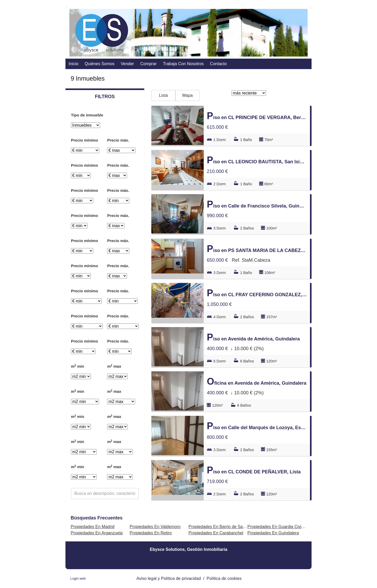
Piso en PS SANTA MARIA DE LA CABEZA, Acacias (257, 249)
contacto (218, 64)
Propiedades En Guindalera (273, 533)
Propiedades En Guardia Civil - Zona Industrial (291, 527)
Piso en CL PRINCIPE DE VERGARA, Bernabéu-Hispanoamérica (257, 116)
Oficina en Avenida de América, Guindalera (257, 381)
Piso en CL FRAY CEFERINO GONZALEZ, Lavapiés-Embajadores (257, 293)
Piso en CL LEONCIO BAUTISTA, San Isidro (257, 160)
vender (127, 64)
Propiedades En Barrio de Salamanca (224, 527)
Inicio (73, 64)
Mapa (187, 95)
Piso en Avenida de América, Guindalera (253, 337)
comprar (148, 64)
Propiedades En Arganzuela (97, 533)
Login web (78, 578)
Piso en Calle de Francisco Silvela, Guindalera (257, 204)
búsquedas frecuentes (97, 518)
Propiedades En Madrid (93, 527)
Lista (163, 95)
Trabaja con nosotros (183, 64)
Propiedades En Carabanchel (216, 533)
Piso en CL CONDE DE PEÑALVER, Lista (254, 470)
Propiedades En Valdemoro (155, 527)
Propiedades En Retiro (151, 533)
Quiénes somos (99, 64)
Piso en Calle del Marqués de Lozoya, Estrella (257, 426)
